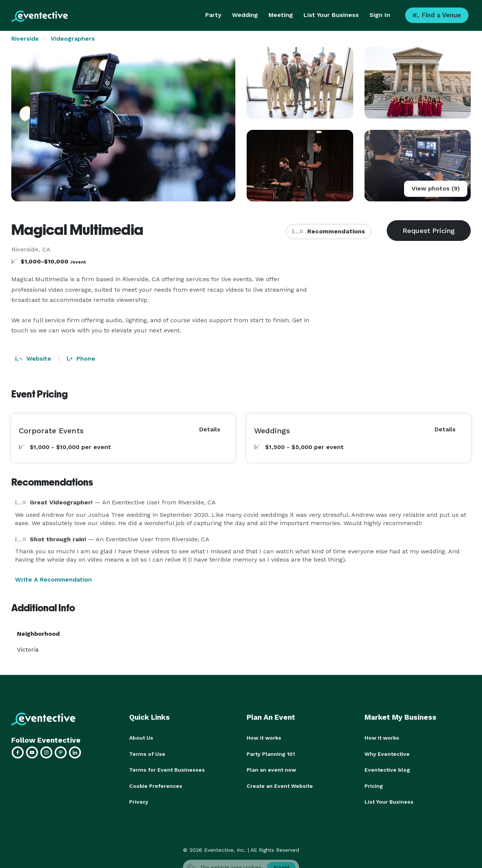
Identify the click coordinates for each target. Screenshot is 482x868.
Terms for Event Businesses (167, 769)
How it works (264, 738)
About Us (141, 738)
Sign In (380, 15)
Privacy (139, 801)
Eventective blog (387, 769)
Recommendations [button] (328, 231)
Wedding (245, 15)
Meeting (281, 15)
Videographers (73, 39)
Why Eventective (387, 754)
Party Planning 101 (271, 754)
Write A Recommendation (53, 579)
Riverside (25, 39)
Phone (81, 359)
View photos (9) (436, 188)
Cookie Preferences (156, 785)
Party (213, 15)
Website (33, 359)
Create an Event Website (280, 785)
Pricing (374, 785)
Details (210, 429)
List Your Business (331, 15)
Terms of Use (147, 754)
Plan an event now (271, 769)
